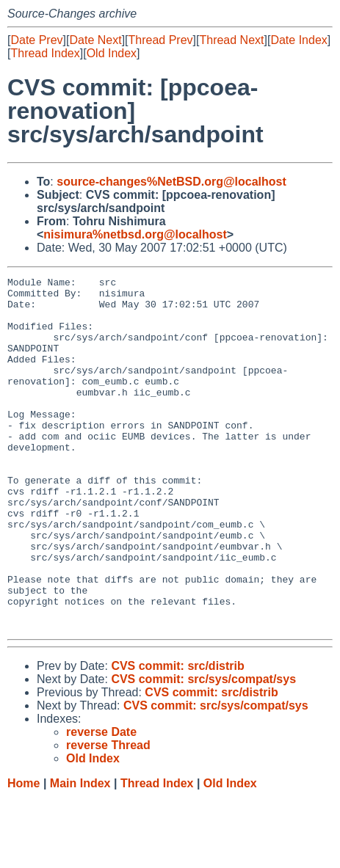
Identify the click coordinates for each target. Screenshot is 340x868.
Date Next (95, 40)
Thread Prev (161, 40)
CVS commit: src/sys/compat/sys (203, 750)
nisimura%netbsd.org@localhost (135, 234)
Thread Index (45, 53)
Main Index (80, 854)
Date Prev (36, 40)
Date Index (299, 40)
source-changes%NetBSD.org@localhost (171, 182)
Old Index (112, 53)
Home (23, 854)
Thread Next (231, 40)
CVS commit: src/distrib (177, 736)
